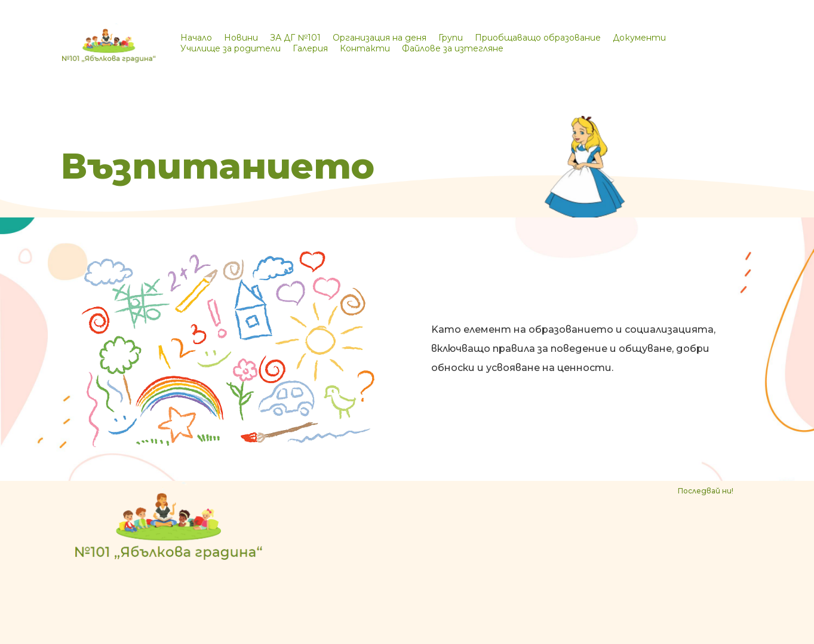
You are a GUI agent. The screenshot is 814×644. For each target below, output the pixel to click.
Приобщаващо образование (538, 38)
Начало (196, 38)
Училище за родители (231, 48)
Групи (451, 38)
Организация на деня (380, 38)
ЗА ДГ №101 (295, 38)
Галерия (310, 48)
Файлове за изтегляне (453, 48)
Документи (639, 38)
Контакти (365, 48)
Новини (241, 38)
